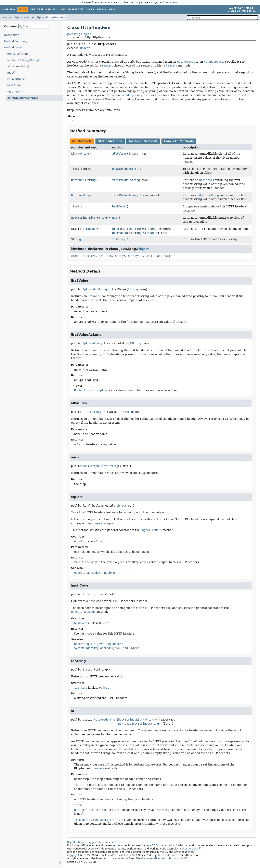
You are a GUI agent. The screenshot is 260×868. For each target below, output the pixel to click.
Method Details (14, 47)
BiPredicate (121, 233)
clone (75, 256)
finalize (89, 256)
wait (149, 256)
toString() (14, 92)
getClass (105, 256)
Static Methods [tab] (110, 141)
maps (96, 523)
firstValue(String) (18, 54)
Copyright (73, 855)
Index (90, 10)
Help (112, 10)
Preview (52, 10)
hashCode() (15, 85)
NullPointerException (90, 810)
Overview (9, 10)
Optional (78, 180)
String (84, 154)
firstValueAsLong (125, 195)
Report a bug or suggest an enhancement (93, 842)
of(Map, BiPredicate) (21, 98)
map (115, 218)
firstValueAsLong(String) (23, 60)
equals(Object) (17, 79)
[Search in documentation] (222, 18)
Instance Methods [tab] (143, 141)
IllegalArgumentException (94, 820)
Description (12, 35)
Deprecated (76, 10)
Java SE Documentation (160, 845)
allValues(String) (18, 66)
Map (74, 218)
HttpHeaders (56, 17)
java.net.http (10, 17)
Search (102, 10)
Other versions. (189, 849)
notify (120, 256)
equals (117, 169)
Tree (41, 10)
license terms (171, 3)
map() (11, 73)
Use (32, 10)
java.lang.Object (79, 34)
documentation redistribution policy (163, 858)
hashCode (119, 206)
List (74, 154)
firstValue (120, 180)
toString (119, 239)
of (114, 229)
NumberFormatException (91, 390)
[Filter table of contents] (34, 26)
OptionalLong (81, 195)
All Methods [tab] (82, 141)
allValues (119, 154)
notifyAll (135, 256)
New (63, 10)
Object (85, 48)
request (107, 65)
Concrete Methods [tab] (179, 141)
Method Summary (16, 41)
